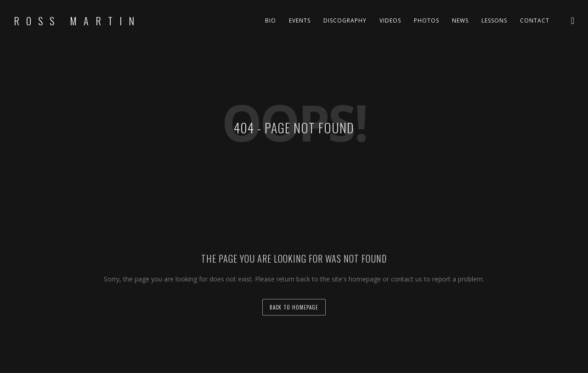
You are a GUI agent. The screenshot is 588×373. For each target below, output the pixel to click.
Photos (427, 20)
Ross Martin (77, 21)
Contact (535, 20)
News (460, 20)
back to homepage (294, 307)
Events (300, 20)
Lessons (494, 20)
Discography (345, 20)
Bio (271, 20)
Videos (390, 20)
